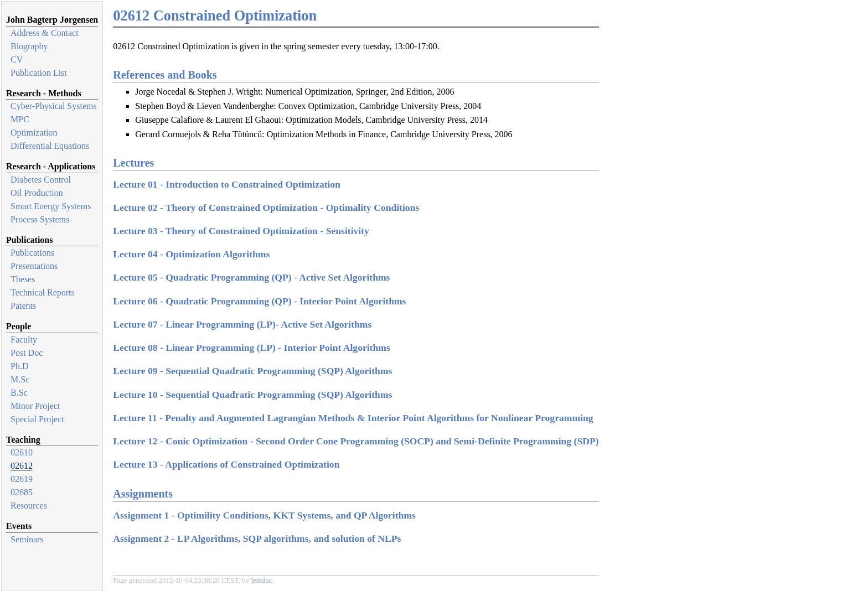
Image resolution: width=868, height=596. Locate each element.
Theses (23, 279)
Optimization (34, 133)
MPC (20, 119)
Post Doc (27, 353)
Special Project (37, 419)
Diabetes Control (41, 180)
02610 (22, 452)
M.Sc (20, 379)
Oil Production (37, 193)
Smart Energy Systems (51, 206)
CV (17, 59)
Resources (29, 506)
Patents (23, 306)
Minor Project (35, 406)
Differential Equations (50, 146)
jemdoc (261, 580)
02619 (22, 479)
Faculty (24, 340)
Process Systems (40, 219)
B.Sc (19, 393)
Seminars (27, 539)
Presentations (34, 266)
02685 (22, 492)
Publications (32, 253)
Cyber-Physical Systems (54, 106)
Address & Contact (45, 33)
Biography (29, 46)
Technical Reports (43, 292)
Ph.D (19, 366)
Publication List (39, 73)
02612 (22, 466)
